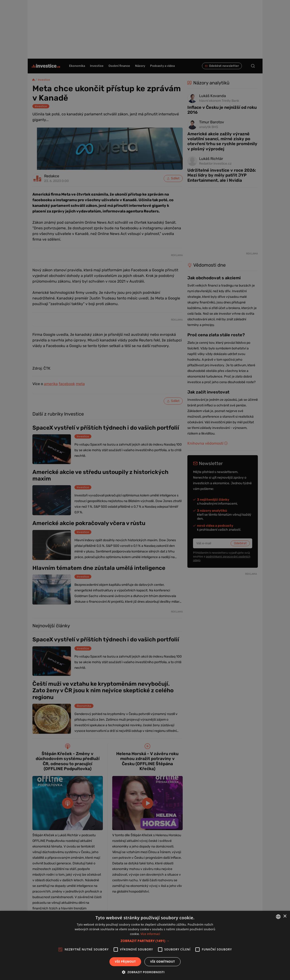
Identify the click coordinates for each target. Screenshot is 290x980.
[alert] (145, 490)
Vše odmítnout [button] (162, 962)
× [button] (285, 916)
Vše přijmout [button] (125, 962)
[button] (145, 941)
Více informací (150, 934)
